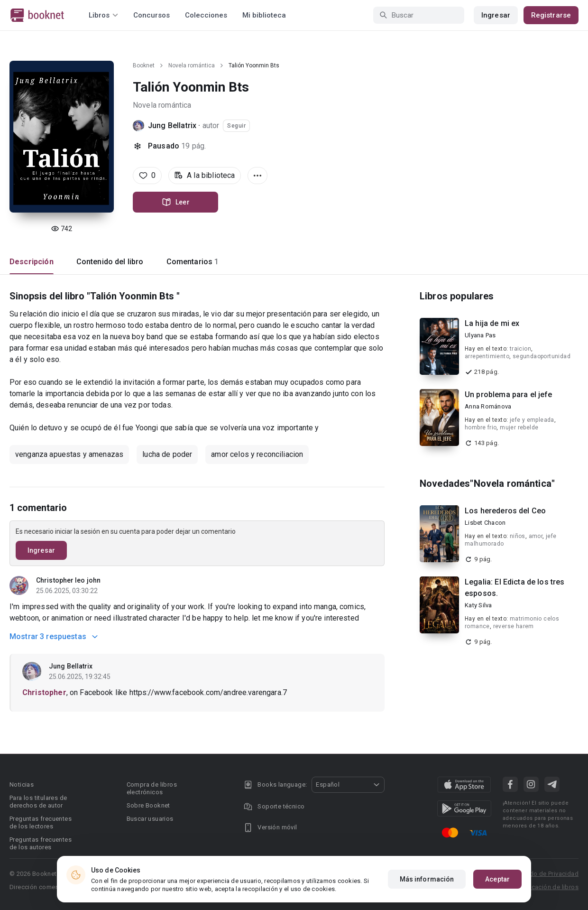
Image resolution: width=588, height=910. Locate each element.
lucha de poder (167, 454)
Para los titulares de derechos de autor (38, 802)
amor (536, 536)
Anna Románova (488, 406)
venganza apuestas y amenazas (69, 454)
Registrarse (551, 15)
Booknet (144, 65)
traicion (520, 349)
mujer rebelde (519, 427)
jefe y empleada (532, 420)
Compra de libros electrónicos (152, 788)
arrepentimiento (487, 356)
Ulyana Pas (480, 335)
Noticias (22, 785)
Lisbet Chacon (485, 523)
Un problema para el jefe (509, 395)
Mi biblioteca (264, 15)
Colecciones (206, 15)
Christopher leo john (68, 580)
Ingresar (496, 15)
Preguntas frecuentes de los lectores (41, 822)
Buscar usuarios (150, 819)
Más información (427, 879)
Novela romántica (192, 65)
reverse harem (514, 626)
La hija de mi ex (492, 323)
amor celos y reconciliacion (257, 454)
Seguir (236, 126)
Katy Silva (478, 605)
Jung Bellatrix (173, 125)
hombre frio (481, 427)
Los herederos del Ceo (505, 511)
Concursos (152, 15)
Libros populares (457, 296)
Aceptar (497, 879)
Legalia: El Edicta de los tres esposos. (515, 588)
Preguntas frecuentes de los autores (41, 843)
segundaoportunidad (542, 356)
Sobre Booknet (148, 805)
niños (518, 536)
